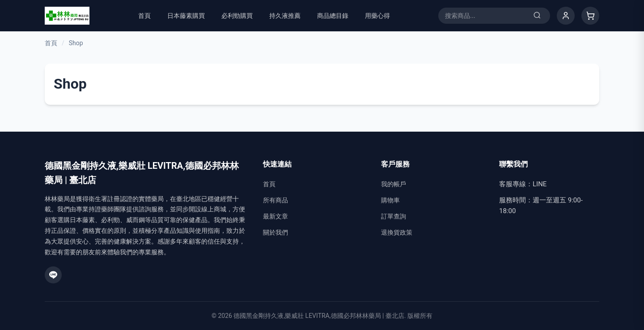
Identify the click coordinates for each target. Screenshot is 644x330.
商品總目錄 (333, 16)
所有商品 (275, 200)
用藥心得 (377, 16)
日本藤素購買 (186, 16)
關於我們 (275, 232)
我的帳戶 (394, 184)
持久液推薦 (285, 16)
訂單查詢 (394, 216)
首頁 (144, 16)
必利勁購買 (237, 16)
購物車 (390, 200)
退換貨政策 (397, 232)
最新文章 (275, 216)
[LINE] (53, 275)
